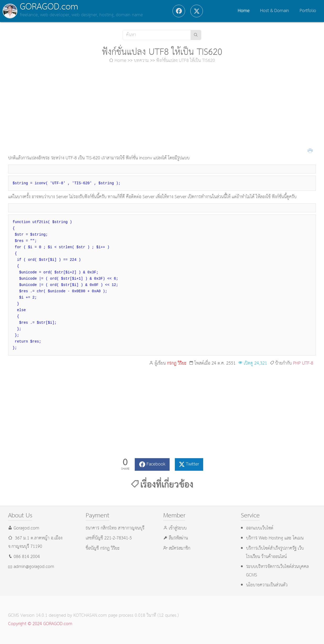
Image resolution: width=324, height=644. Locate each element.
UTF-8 (308, 363)
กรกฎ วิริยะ (177, 363)
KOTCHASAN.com (90, 616)
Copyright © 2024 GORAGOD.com (40, 624)
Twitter (192, 464)
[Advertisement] (162, 110)
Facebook (156, 464)
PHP (297, 363)
